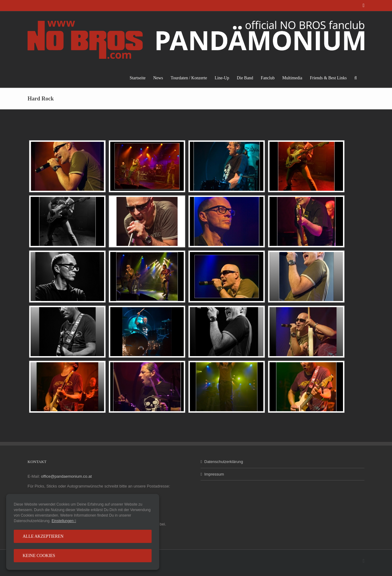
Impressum (214, 474)
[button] (356, 78)
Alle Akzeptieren (43, 536)
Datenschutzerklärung (224, 462)
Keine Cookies (39, 556)
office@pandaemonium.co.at (66, 476)
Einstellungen (64, 521)
